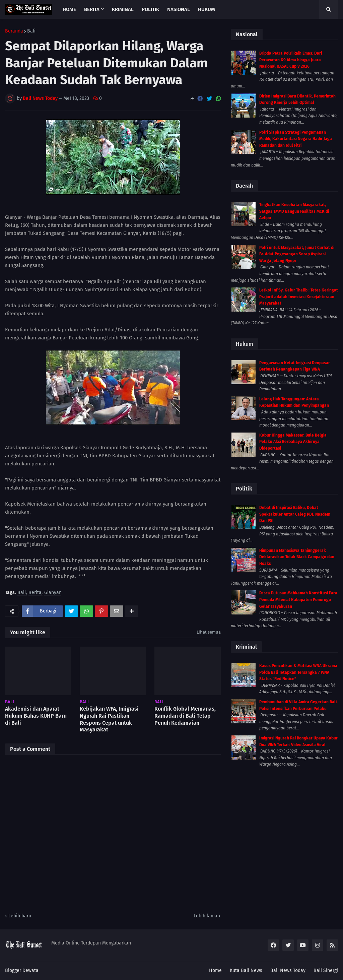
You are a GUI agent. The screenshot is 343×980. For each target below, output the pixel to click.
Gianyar (52, 593)
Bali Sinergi (326, 970)
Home (215, 970)
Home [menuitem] (69, 9)
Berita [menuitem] (92, 9)
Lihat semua (209, 632)
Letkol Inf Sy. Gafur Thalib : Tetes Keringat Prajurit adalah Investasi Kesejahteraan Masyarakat (299, 297)
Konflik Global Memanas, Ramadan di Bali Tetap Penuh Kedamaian (185, 716)
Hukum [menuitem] (207, 9)
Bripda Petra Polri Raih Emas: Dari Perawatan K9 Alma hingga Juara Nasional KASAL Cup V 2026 (291, 60)
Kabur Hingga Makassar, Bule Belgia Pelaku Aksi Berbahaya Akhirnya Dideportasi (293, 442)
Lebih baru (20, 916)
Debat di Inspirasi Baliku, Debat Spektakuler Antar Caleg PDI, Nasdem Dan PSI (295, 514)
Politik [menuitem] (150, 9)
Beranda (14, 31)
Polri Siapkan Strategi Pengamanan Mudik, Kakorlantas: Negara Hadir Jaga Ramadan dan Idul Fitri (296, 139)
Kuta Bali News (246, 970)
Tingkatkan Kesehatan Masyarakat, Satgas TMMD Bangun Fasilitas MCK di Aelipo (294, 211)
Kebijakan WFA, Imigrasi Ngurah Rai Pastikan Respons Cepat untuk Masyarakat (109, 719)
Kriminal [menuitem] (123, 9)
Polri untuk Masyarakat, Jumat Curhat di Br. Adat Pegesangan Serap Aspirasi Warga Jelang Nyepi (297, 254)
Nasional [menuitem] (179, 9)
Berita (35, 593)
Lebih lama (205, 916)
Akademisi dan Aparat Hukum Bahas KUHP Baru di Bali (36, 716)
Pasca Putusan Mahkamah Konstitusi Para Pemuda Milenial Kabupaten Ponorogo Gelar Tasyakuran (298, 600)
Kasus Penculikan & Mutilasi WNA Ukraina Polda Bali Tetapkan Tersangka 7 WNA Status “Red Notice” (298, 672)
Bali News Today (288, 970)
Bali (31, 31)
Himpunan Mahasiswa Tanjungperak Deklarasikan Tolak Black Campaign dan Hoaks (297, 557)
